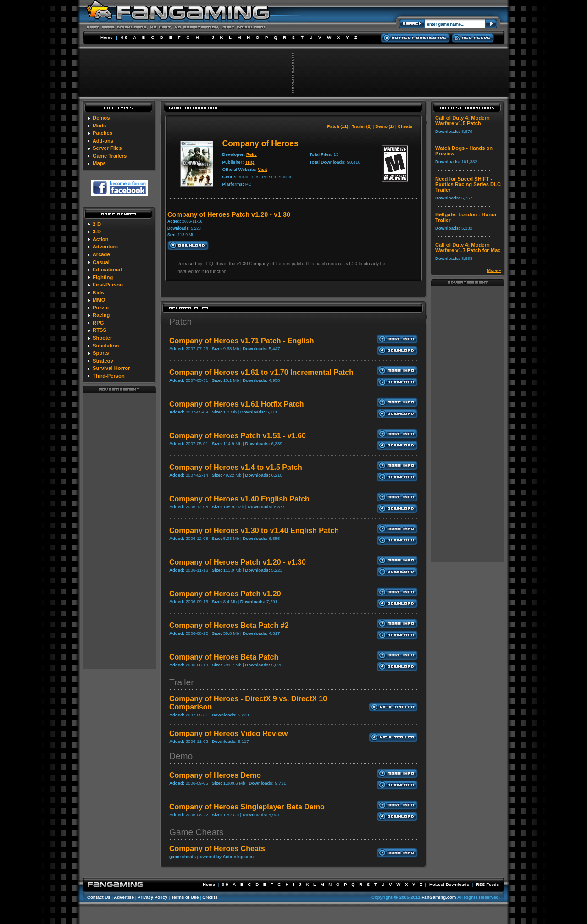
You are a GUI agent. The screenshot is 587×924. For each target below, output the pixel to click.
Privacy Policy (152, 897)
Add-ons (103, 141)
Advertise (124, 897)
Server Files (107, 148)
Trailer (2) (362, 126)
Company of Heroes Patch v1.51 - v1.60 (238, 436)
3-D (97, 231)
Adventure (105, 247)
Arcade (101, 254)
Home (107, 37)
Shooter (102, 338)
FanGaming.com (439, 897)
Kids (98, 292)
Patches (102, 133)
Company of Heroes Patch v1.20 (225, 594)
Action (101, 239)
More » (494, 270)
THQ (249, 162)
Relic (252, 154)
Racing (101, 315)
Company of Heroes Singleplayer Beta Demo (247, 807)
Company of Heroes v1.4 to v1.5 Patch (236, 467)
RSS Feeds (487, 884)
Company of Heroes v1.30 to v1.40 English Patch (254, 531)
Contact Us (99, 897)
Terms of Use (185, 897)
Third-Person (109, 376)
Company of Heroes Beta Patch (224, 657)
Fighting (103, 277)
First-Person (108, 285)
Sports (101, 353)
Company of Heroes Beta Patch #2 (229, 625)
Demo (181, 756)
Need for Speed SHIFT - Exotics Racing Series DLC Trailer (468, 184)
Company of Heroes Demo (215, 775)
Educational (107, 269)
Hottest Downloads (449, 884)
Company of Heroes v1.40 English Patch (239, 499)
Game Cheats (196, 832)
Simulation (106, 346)
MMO (99, 300)
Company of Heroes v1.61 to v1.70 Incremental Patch (261, 372)
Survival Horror (111, 368)
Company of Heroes (260, 143)
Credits (210, 897)
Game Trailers (110, 156)
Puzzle (101, 308)
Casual (101, 262)
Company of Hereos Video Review (228, 734)
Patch (180, 322)
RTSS (100, 330)
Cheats (405, 126)
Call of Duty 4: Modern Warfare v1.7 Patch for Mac (468, 247)
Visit (262, 169)
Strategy (103, 361)
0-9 (124, 37)
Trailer (182, 682)
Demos (101, 118)
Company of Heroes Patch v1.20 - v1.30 (238, 562)
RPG (98, 323)
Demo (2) (385, 126)
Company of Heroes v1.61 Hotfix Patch (236, 404)
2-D (97, 224)
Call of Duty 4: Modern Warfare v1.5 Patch (462, 121)
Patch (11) (338, 126)
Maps (99, 163)
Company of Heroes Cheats (217, 849)
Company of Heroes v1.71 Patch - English (242, 341)
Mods (99, 126)
